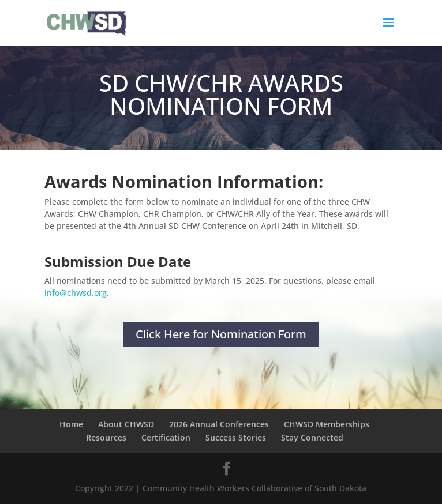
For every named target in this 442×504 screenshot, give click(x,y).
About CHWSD (126, 424)
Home (71, 424)
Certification (166, 437)
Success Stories (236, 437)
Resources (106, 437)
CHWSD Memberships (327, 424)
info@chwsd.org (76, 293)
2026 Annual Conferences (219, 424)
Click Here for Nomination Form (221, 334)
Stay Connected (312, 437)
